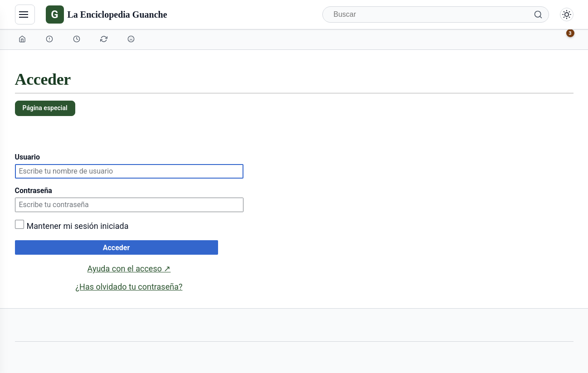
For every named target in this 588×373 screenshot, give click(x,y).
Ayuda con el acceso (129, 269)
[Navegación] (25, 15)
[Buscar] (436, 15)
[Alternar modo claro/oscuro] (567, 15)
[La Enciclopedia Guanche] (107, 15)
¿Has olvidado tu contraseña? (129, 287)
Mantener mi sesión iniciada (78, 226)
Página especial (45, 108)
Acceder (117, 248)
